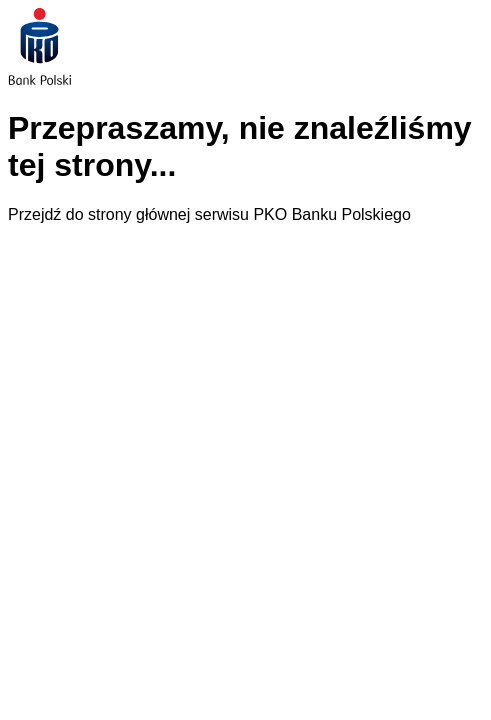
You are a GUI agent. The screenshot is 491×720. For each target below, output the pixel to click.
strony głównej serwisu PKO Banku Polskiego (249, 214)
